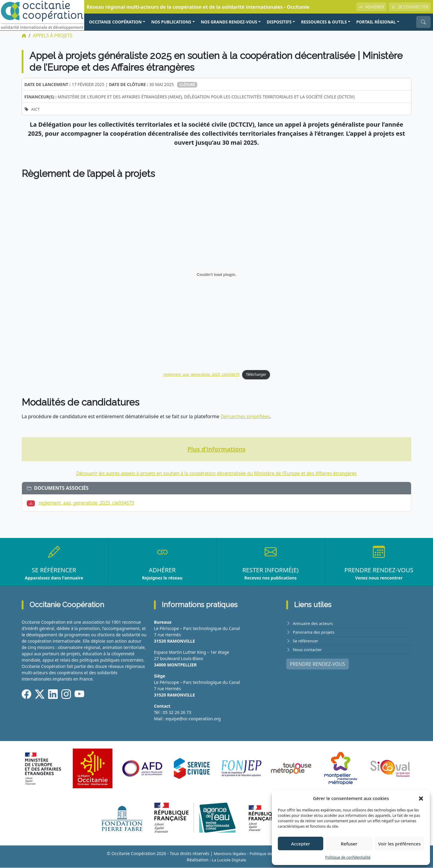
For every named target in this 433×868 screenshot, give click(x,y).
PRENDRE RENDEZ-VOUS (318, 664)
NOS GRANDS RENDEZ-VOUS (229, 22)
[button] (421, 798)
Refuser (349, 844)
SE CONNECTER (410, 7)
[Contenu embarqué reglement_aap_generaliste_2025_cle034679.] (216, 274)
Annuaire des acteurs (314, 624)
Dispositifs (279, 22)
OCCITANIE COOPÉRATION (115, 22)
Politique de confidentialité (348, 857)
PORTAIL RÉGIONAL (376, 22)
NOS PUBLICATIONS (171, 22)
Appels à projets (54, 36)
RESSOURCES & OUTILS (324, 22)
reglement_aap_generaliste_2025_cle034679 (201, 375)
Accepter (301, 844)
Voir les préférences (399, 844)
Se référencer (306, 641)
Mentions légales (229, 854)
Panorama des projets (315, 632)
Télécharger (258, 375)
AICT (35, 109)
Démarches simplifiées (246, 417)
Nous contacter (308, 650)
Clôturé (188, 85)
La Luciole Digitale (229, 860)
